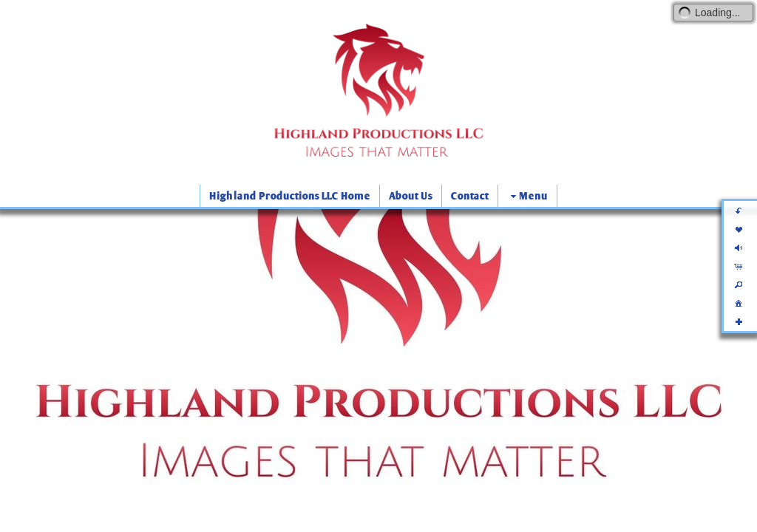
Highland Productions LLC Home (290, 196)
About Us (411, 196)
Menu (527, 196)
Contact (470, 196)
